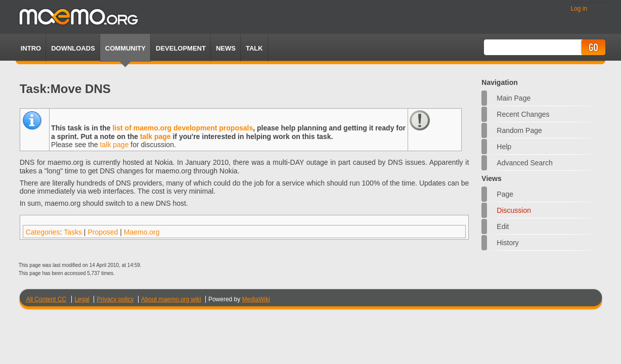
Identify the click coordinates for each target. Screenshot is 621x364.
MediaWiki (256, 299)
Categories (43, 232)
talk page (156, 136)
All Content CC (46, 299)
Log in (579, 9)
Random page (519, 130)
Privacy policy (115, 299)
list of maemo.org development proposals (183, 128)
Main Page (514, 98)
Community (125, 48)
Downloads (73, 48)
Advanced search (525, 163)
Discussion (514, 210)
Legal (82, 299)
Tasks (73, 232)
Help (504, 147)
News (226, 48)
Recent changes (523, 114)
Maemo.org (142, 232)
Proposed (103, 232)
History (508, 243)
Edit (503, 226)
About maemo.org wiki (171, 299)
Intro (31, 48)
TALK (254, 48)
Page (505, 194)
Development (181, 48)
